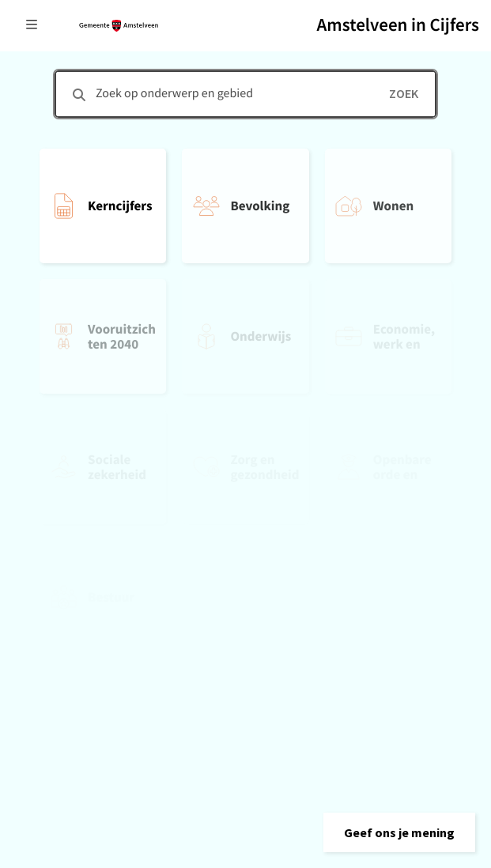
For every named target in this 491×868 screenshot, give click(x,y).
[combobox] (245, 94)
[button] (399, 832)
